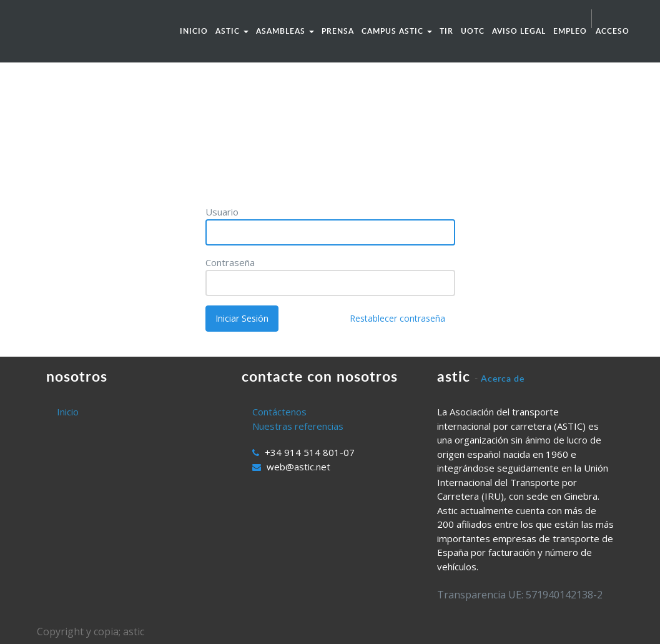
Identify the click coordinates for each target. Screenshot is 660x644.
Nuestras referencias (298, 426)
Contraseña (230, 262)
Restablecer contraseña (397, 318)
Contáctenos (279, 412)
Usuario (222, 212)
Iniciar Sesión (242, 318)
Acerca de (503, 378)
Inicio (68, 412)
